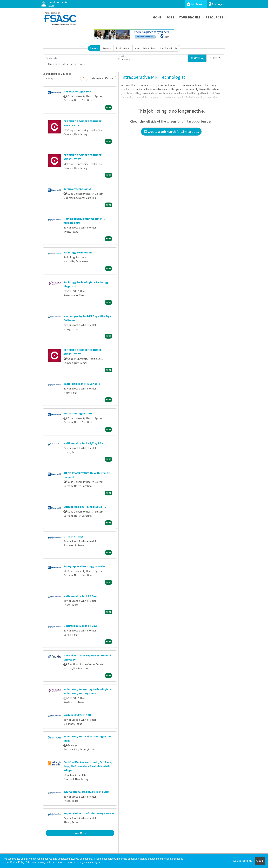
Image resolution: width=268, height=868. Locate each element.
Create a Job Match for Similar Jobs (171, 132)
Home (157, 17)
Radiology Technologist (78, 252)
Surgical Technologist (77, 189)
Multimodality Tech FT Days (81, 596)
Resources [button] (214, 17)
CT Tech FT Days (73, 536)
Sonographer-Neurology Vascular (84, 566)
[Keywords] (80, 58)
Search (94, 48)
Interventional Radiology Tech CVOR (86, 792)
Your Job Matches (145, 48)
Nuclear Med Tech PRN (77, 715)
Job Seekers (196, 4)
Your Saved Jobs (169, 48)
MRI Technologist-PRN (77, 91)
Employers (217, 4)
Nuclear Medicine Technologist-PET (86, 507)
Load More (80, 833)
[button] (215, 58)
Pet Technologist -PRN (78, 413)
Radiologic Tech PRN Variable (82, 384)
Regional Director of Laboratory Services (89, 813)
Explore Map (123, 48)
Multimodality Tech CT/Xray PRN (83, 443)
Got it (260, 861)
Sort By (49, 78)
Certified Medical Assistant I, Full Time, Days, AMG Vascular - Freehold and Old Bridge (88, 766)
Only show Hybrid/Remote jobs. (67, 64)
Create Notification (103, 78)
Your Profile (190, 17)
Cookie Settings (243, 861)
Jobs (170, 17)
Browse (107, 48)
